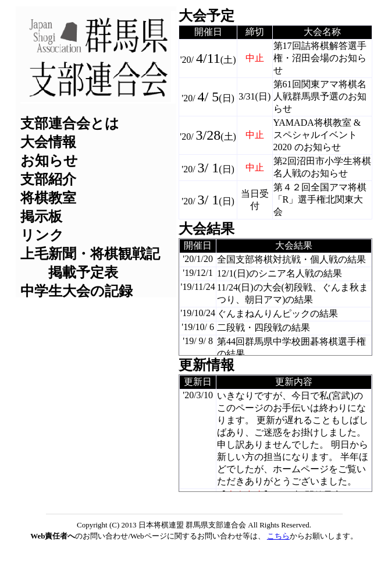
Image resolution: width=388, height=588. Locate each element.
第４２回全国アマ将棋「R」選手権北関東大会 (320, 199)
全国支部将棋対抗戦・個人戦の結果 (291, 259)
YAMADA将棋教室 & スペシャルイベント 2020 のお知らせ (317, 135)
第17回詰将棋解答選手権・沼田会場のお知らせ (320, 58)
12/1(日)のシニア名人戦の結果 (280, 273)
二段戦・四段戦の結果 (264, 327)
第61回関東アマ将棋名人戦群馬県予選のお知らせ (320, 96)
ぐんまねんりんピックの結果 (277, 314)
